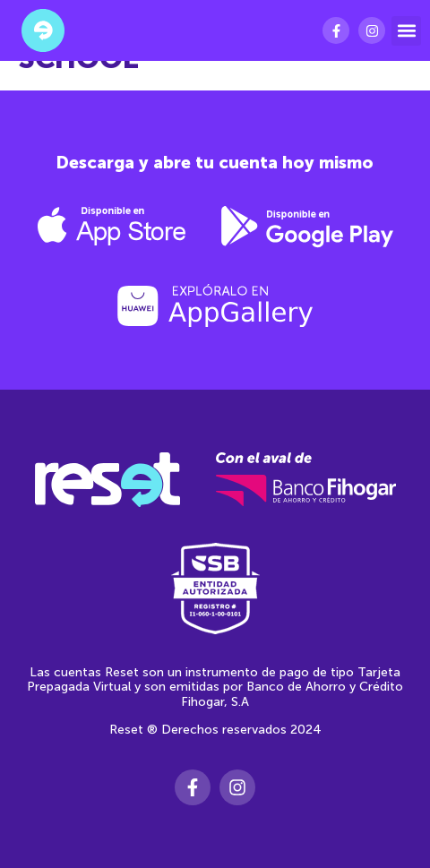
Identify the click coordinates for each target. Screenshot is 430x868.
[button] (406, 31)
